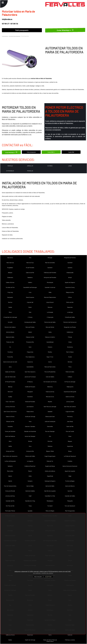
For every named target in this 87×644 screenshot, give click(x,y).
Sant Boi (70, 491)
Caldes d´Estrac (10, 282)
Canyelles (10, 426)
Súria (50, 635)
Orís (50, 436)
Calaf (30, 496)
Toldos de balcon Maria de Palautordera (50, 641)
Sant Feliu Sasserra (30, 372)
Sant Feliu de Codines (70, 407)
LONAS (70, 166)
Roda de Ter (50, 461)
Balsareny (50, 387)
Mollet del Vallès (70, 372)
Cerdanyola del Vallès (30, 322)
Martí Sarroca (10, 263)
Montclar (50, 441)
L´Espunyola (50, 317)
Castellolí (70, 263)
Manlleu (50, 352)
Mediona (50, 446)
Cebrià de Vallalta (30, 491)
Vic (10, 347)
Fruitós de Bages (70, 481)
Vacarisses (30, 635)
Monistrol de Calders (10, 327)
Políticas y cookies (70, 640)
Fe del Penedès (30, 268)
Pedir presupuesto (22, 30)
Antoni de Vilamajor (30, 436)
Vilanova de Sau (50, 392)
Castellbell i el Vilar (50, 496)
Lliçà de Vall (30, 302)
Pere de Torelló (70, 431)
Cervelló (10, 322)
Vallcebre (10, 466)
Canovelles (50, 426)
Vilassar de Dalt (30, 337)
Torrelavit (50, 506)
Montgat (50, 258)
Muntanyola (50, 282)
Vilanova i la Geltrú (50, 337)
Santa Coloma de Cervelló (10, 362)
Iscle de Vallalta (50, 377)
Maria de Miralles (30, 327)
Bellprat (10, 273)
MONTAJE (10, 166)
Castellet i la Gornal (50, 287)
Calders (30, 282)
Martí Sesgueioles (70, 511)
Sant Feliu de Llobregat (50, 407)
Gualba (10, 397)
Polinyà (70, 337)
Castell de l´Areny (70, 287)
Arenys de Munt (10, 451)
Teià (30, 258)
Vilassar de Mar (10, 421)
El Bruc (70, 297)
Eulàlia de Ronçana (30, 387)
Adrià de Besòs (10, 332)
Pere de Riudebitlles (50, 372)
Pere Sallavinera (30, 357)
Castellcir (50, 268)
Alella (30, 476)
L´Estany (30, 317)
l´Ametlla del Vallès (70, 317)
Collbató (70, 377)
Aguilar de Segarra (70, 282)
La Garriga (70, 312)
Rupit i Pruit (50, 357)
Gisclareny (70, 347)
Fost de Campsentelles (10, 486)
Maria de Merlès (50, 327)
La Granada (50, 312)
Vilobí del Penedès (30, 402)
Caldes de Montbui (10, 372)
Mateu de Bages (50, 511)
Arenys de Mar (30, 451)
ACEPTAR (48, 577)
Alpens (10, 476)
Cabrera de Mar (30, 273)
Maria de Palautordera (50, 297)
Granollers (30, 397)
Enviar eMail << (51, 152)
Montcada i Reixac (10, 511)
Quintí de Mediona (10, 436)
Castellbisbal (50, 342)
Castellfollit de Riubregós (30, 287)
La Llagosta (30, 461)
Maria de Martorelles (50, 367)
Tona (30, 421)
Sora (30, 446)
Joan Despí (70, 421)
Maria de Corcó (50, 397)
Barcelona (10, 258)
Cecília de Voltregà (30, 416)
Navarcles (70, 307)
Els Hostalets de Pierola (50, 382)
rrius (30, 292)
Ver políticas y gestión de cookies (43, 573)
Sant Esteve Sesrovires (10, 412)
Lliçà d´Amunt (50, 302)
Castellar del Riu (10, 501)
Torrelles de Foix (10, 287)
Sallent (30, 332)
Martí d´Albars (70, 352)
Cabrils (10, 481)
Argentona (70, 446)
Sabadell (50, 412)
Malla (50, 292)
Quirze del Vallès (50, 486)
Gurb (30, 347)
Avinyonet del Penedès (50, 277)
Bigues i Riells (50, 451)
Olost (10, 441)
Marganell (30, 392)
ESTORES (50, 166)
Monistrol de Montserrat (70, 322)
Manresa (50, 307)
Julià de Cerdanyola (50, 421)
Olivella (30, 441)
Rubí (30, 312)
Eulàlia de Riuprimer (30, 466)
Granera (50, 347)
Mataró (30, 471)
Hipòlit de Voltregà (30, 640)
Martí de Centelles (50, 263)
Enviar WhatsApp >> (65, 30)
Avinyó (70, 277)
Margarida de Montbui (70, 258)
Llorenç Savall (70, 402)
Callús (50, 332)
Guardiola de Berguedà (70, 392)
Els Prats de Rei (10, 506)
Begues (70, 441)
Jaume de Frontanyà (30, 377)
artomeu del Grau (10, 496)
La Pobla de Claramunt (70, 456)
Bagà (70, 476)
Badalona (30, 277)
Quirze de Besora (70, 486)
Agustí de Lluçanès (70, 471)
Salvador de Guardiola (30, 431)
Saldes (10, 640)
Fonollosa (10, 352)
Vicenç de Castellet (10, 431)
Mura (10, 312)
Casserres (30, 362)
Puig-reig (10, 292)
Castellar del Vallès (70, 496)
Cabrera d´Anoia (70, 397)
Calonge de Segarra (50, 481)
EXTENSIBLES (10, 171)
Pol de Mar (10, 357)
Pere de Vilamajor (50, 431)
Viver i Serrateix (10, 402)
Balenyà (10, 387)
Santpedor (10, 297)
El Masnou (30, 382)
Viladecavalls (70, 273)
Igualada (30, 511)
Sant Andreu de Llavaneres (10, 456)
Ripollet (50, 402)
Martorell (10, 392)
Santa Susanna (30, 297)
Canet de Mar (70, 426)
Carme (50, 362)
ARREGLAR (30, 166)
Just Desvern (30, 407)
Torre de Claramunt (70, 506)
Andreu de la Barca (50, 471)
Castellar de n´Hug (30, 501)
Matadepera (50, 501)
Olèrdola (70, 362)
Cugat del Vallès (70, 412)
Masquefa (70, 501)
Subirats (70, 635)
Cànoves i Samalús (30, 426)
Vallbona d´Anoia (10, 635)
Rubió (30, 307)
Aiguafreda (50, 476)
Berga (70, 451)
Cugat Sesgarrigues (50, 456)
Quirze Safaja (30, 486)
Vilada (70, 342)
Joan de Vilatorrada (10, 377)
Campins (30, 481)
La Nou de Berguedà (10, 461)
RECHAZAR (38, 577)
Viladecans (10, 277)
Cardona (70, 268)
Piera (70, 367)
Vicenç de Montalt (10, 491)
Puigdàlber (10, 268)
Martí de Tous (30, 263)
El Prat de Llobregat (70, 382)
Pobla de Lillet (10, 342)
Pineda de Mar (30, 342)
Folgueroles (30, 352)
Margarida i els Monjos (70, 327)
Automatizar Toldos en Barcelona (15, 36)
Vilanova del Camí (50, 416)
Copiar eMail (71, 152)
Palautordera (30, 412)
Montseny (70, 416)
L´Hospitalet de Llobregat (10, 317)
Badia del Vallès (10, 337)
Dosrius (10, 302)
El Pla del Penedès (10, 382)
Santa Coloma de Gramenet (70, 466)
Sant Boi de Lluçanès (50, 491)
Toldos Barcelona (5, 36)
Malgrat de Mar (70, 292)
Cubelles (70, 461)
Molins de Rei (70, 302)
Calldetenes (70, 332)
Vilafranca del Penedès (50, 273)
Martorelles (10, 471)
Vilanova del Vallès (30, 456)
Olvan (70, 436)
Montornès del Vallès (50, 322)
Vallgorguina (70, 387)
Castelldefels (30, 367)
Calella (10, 307)
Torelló (70, 357)
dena (10, 367)
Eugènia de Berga (50, 466)
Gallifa (10, 446)
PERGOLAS (30, 171)
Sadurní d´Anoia (10, 416)
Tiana (30, 506)
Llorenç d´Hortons (10, 407)
